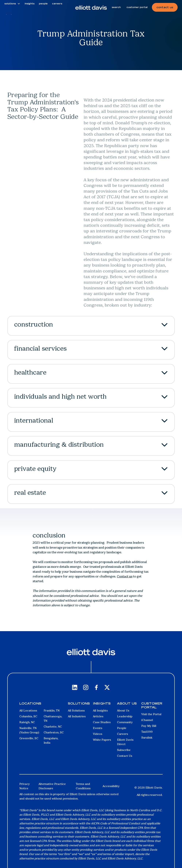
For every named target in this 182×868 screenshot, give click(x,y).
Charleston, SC (54, 732)
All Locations (28, 710)
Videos (98, 734)
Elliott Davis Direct (125, 742)
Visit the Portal (151, 714)
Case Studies (102, 722)
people (43, 4)
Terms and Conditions (83, 786)
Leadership (125, 716)
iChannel (147, 720)
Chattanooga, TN (53, 719)
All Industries (77, 716)
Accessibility (111, 786)
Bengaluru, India (51, 740)
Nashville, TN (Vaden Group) (29, 730)
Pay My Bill (149, 726)
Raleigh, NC (27, 722)
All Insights (100, 710)
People (122, 728)
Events (98, 728)
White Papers (102, 740)
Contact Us (125, 756)
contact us (165, 7)
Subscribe (124, 750)
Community (125, 722)
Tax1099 (147, 732)
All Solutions (76, 710)
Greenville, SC (29, 738)
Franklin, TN (52, 710)
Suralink (147, 738)
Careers (122, 734)
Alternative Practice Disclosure (52, 786)
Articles (98, 716)
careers (57, 4)
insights (30, 4)
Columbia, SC (28, 716)
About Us (123, 710)
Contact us (125, 576)
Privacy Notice (25, 786)
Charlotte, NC (53, 727)
